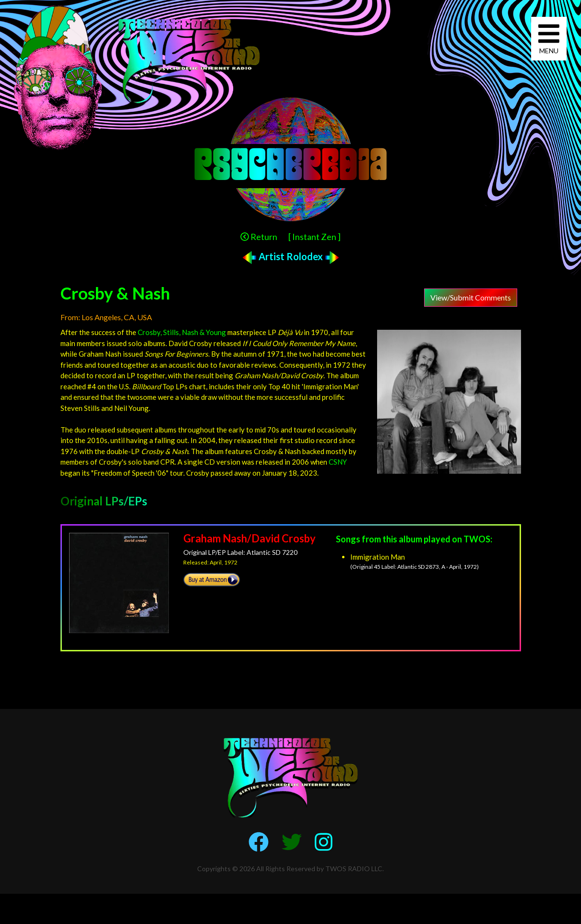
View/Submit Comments (471, 297)
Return (259, 237)
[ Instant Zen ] (314, 237)
